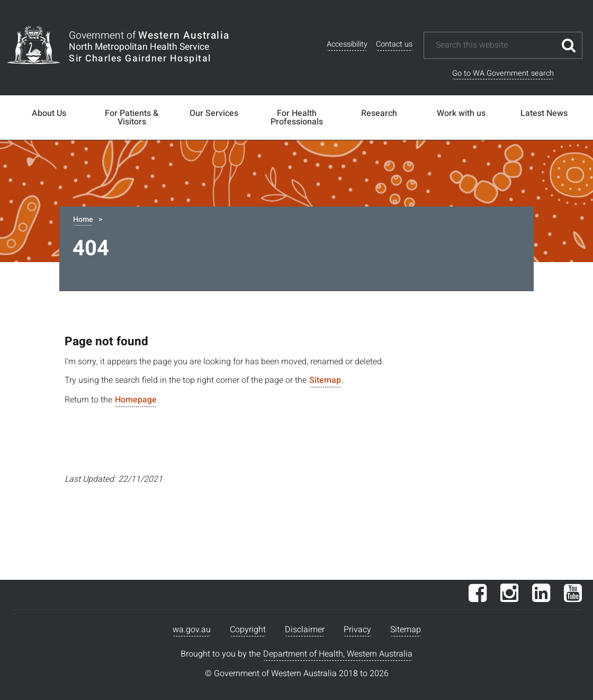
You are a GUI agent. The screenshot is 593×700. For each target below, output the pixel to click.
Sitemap (325, 380)
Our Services (214, 113)
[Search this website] (495, 45)
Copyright (248, 630)
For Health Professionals (297, 118)
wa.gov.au (192, 630)
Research (379, 113)
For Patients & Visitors (132, 118)
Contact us (394, 44)
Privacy (357, 630)
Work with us (461, 113)
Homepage (136, 400)
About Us (49, 113)
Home (83, 219)
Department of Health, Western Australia (338, 654)
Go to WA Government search (503, 73)
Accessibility (347, 44)
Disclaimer (305, 630)
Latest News (544, 113)
